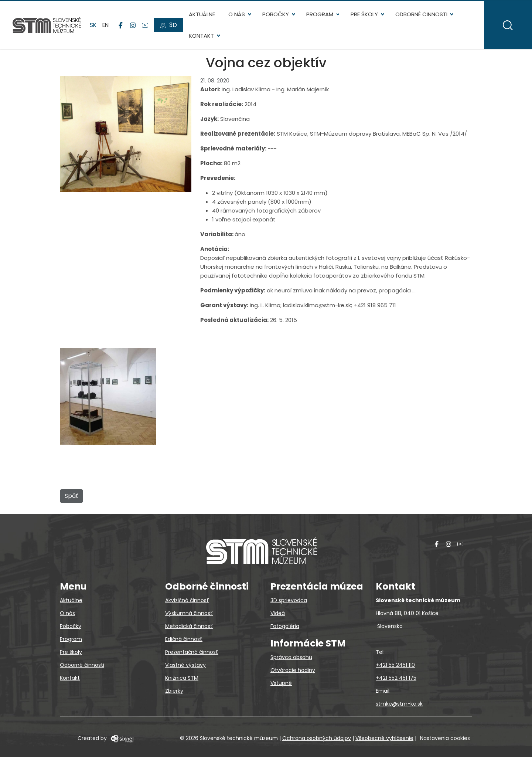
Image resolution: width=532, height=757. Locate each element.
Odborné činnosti (422, 15)
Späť (71, 498)
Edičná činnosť (184, 639)
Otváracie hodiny (293, 670)
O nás (237, 15)
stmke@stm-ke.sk (399, 704)
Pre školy (365, 15)
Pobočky (276, 15)
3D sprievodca (289, 600)
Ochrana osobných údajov (317, 738)
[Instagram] (134, 26)
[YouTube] (146, 26)
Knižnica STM (182, 678)
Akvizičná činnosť (187, 600)
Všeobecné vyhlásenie (384, 738)
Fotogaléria (285, 626)
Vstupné (281, 683)
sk (94, 26)
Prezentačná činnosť (192, 652)
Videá (278, 613)
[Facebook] (121, 26)
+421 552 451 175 (396, 678)
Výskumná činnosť (189, 613)
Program (320, 15)
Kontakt (202, 37)
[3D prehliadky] (169, 26)
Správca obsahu (291, 657)
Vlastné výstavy (185, 665)
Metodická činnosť (189, 626)
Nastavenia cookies (445, 738)
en (106, 26)
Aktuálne (203, 15)
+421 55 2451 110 (395, 665)
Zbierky (174, 691)
